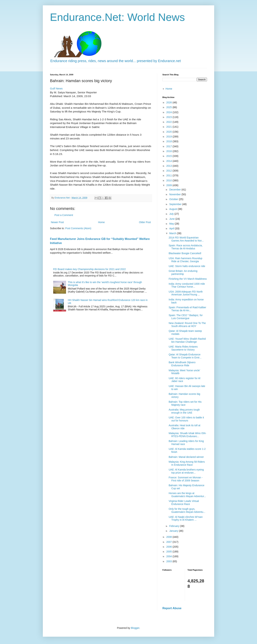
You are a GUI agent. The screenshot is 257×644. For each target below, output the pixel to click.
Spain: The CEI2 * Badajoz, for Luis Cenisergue (186, 317)
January (174, 531)
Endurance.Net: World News (117, 17)
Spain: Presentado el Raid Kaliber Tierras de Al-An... (187, 309)
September (176, 204)
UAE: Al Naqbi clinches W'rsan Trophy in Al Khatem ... (186, 518)
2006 (169, 547)
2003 (169, 561)
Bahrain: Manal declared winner (186, 457)
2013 (169, 166)
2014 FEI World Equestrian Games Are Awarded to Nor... (186, 239)
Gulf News (56, 88)
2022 (169, 122)
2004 (169, 556)
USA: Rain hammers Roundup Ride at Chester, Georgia (185, 260)
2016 (169, 151)
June (172, 219)
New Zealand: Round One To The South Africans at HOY (187, 325)
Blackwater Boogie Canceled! (185, 253)
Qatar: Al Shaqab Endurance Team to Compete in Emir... (185, 356)
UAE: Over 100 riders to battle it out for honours (186, 419)
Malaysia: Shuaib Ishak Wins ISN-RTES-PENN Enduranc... (187, 435)
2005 (169, 552)
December (175, 190)
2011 (169, 175)
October (174, 199)
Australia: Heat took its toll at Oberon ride (184, 427)
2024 (169, 112)
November (175, 194)
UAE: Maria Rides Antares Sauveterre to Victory (183, 348)
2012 (169, 171)
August (173, 209)
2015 (169, 156)
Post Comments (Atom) (78, 228)
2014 (169, 161)
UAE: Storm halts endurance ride (187, 266)
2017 (169, 146)
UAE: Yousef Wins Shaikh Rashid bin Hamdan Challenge (187, 340)
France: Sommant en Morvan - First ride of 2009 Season (186, 479)
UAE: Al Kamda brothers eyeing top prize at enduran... (186, 471)
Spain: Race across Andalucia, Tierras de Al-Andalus (186, 247)
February (175, 526)
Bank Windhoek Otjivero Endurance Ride (182, 364)
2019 (169, 137)
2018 (169, 141)
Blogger (135, 628)
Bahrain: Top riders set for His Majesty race (185, 403)
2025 (169, 107)
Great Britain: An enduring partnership (183, 272)
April (172, 228)
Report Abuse (172, 608)
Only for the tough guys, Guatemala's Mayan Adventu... (187, 510)
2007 (169, 542)
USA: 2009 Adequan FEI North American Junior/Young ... (186, 293)
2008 (169, 537)
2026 (169, 102)
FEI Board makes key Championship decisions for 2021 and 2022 (90, 269)
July (172, 214)
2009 (169, 185)
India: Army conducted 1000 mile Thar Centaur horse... (187, 285)
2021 (169, 127)
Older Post (145, 222)
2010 (169, 180)
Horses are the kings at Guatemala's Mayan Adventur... (187, 495)
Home (101, 222)
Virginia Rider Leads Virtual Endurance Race (184, 503)
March (173, 233)
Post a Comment (64, 215)
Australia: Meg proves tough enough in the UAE (184, 411)
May (172, 224)
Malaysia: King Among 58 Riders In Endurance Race (187, 463)
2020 (169, 132)
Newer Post (57, 222)
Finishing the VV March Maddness (188, 279)
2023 (169, 117)
